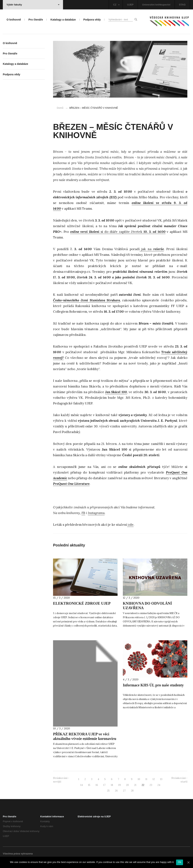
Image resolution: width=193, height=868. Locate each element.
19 (120, 785)
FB (83, 513)
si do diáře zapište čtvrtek (118, 232)
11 (146, 779)
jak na (152, 249)
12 (154, 779)
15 (89, 785)
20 (127, 785)
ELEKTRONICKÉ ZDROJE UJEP (82, 603)
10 (139, 779)
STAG (182, 5)
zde (130, 525)
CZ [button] (116, 5)
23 (151, 785)
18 (112, 785)
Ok (180, 862)
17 (104, 785)
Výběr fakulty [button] (33, 5)
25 (108, 791)
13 (161, 779)
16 (97, 785)
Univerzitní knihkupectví (156, 5)
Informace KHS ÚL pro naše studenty (153, 685)
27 (124, 791)
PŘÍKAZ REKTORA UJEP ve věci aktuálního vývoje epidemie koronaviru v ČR (85, 739)
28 (132, 791)
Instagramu (96, 513)
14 (82, 785)
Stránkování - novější (61, 780)
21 (135, 785)
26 (116, 791)
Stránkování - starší (179, 780)
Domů (60, 108)
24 (159, 785)
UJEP (130, 5)
